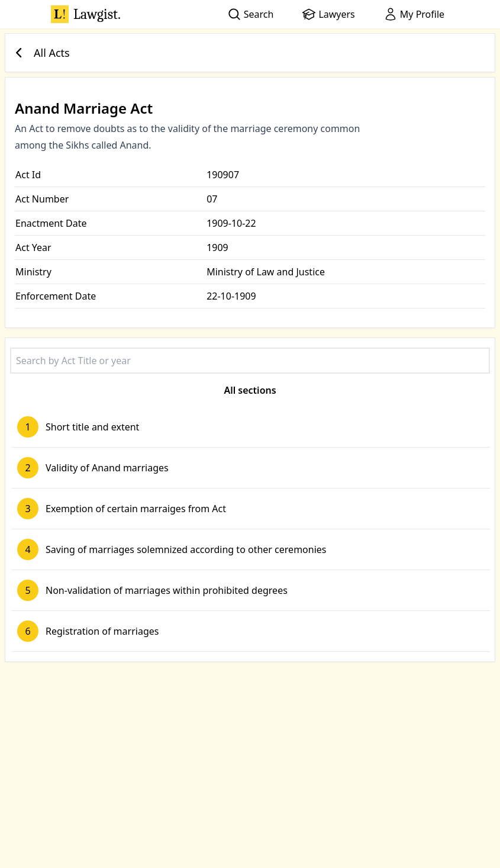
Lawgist (86, 14)
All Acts (40, 53)
